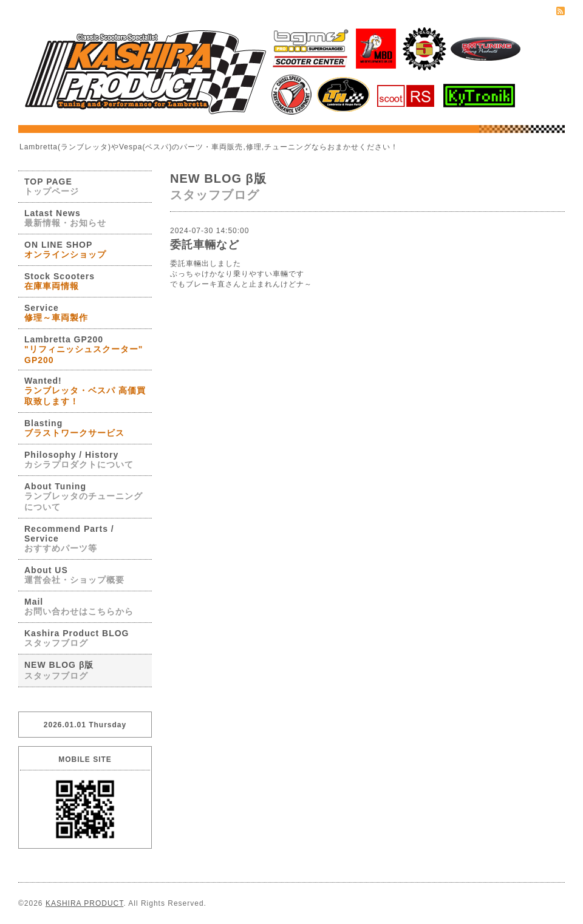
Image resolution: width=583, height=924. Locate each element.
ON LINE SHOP (65, 250)
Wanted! (85, 391)
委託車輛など (205, 245)
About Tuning (84, 497)
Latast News (65, 218)
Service (56, 313)
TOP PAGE (52, 186)
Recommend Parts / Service (69, 538)
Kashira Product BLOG (77, 638)
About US (74, 575)
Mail (79, 606)
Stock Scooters (60, 281)
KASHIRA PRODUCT (84, 903)
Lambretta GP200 (84, 350)
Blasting (74, 428)
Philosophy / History (79, 460)
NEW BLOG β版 (59, 670)
